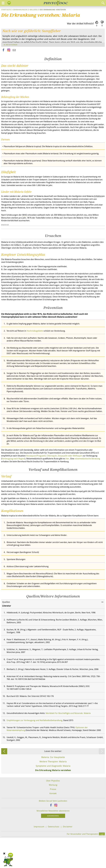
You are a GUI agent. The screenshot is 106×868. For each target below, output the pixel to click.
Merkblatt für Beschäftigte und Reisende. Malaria (68, 743)
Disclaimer (68, 857)
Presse (53, 819)
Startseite (6, 10)
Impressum (39, 857)
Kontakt (53, 823)
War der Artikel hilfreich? (80, 23)
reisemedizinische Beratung (87, 489)
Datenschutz (54, 857)
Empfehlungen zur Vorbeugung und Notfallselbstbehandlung (34, 750)
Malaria (34, 10)
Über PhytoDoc (53, 811)
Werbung (53, 815)
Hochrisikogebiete (35, 361)
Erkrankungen (20, 10)
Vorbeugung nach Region (13, 489)
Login (102, 864)
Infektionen (11, 45)
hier (67, 489)
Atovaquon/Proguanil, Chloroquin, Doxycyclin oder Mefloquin (54, 486)
